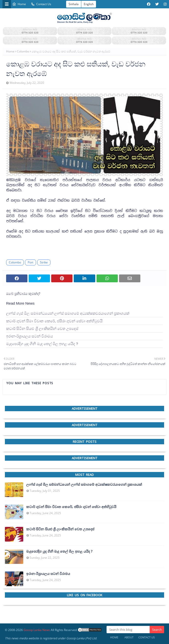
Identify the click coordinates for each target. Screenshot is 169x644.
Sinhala (74, 4)
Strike (44, 262)
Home (19, 4)
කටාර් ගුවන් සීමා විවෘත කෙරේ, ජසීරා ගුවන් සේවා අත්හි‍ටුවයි (54, 321)
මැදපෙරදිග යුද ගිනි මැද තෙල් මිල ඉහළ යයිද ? (42, 344)
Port (30, 262)
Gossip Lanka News (37, 630)
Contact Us (41, 4)
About (129, 637)
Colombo (23, 51)
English (89, 4)
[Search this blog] (128, 630)
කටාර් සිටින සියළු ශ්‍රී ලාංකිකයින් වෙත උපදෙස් (42, 328)
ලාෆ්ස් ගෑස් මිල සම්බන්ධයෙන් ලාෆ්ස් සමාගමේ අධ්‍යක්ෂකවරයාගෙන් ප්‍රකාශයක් (68, 313)
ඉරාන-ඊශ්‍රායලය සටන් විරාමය (30, 336)
